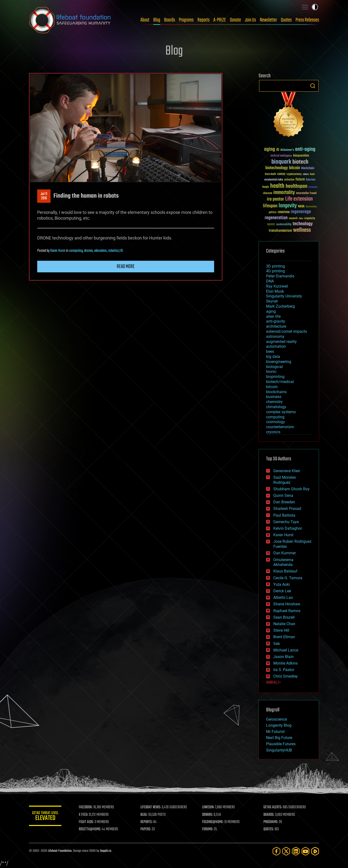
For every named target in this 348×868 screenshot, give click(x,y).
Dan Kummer (285, 553)
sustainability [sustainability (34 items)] (284, 225)
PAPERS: (147, 829)
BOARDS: (269, 815)
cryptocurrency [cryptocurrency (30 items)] (294, 174)
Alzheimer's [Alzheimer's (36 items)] (287, 150)
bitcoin (272, 387)
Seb (277, 644)
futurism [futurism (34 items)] (311, 180)
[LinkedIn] (296, 851)
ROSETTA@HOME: (91, 829)
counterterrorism (280, 427)
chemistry (274, 402)
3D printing (275, 266)
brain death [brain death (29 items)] (270, 174)
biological (274, 367)
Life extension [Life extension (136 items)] (299, 199)
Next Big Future (279, 738)
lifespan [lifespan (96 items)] (270, 206)
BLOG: (145, 815)
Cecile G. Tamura (288, 578)
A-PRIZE (220, 20)
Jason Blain (283, 657)
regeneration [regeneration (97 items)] (276, 218)
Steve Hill (281, 630)
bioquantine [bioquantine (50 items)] (301, 156)
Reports (203, 20)
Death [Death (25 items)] (312, 174)
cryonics (273, 432)
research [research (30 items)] (293, 219)
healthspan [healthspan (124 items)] (297, 186)
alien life (273, 316)
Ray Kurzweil (277, 286)
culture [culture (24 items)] (306, 174)
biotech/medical (280, 382)
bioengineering (279, 362)
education (101, 251)
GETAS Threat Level (46, 817)
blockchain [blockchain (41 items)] (308, 168)
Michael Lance (286, 650)
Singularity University (284, 296)
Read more (126, 267)
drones (88, 251)
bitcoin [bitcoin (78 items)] (294, 168)
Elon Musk (275, 291)
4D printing (275, 271)
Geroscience (276, 719)
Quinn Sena (283, 495)
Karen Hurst (58, 251)
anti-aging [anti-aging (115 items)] (305, 149)
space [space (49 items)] (271, 224)
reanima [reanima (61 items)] (284, 212)
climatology (276, 407)
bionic (271, 372)
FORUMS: (208, 829)
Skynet (272, 301)
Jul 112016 (44, 196)
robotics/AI (116, 251)
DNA (270, 281)
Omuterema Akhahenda (283, 562)
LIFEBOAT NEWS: (152, 807)
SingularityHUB (279, 750)
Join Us (250, 20)
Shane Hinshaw (287, 604)
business (274, 397)
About (145, 20)
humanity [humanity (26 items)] (313, 187)
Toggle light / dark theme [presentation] (315, 7)
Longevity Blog (279, 725)
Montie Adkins (286, 663)
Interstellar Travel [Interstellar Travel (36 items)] (306, 193)
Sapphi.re (106, 851)
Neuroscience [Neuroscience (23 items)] (311, 207)
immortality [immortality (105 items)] (284, 193)
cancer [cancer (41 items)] (281, 174)
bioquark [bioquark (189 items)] (281, 162)
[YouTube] (305, 851)
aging (271, 311)
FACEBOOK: (87, 807)
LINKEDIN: (209, 807)
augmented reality (281, 342)
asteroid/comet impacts (286, 331)
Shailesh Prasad (287, 509)
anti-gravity (276, 321)
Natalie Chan (284, 624)
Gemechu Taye (286, 522)
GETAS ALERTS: (273, 807)
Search (313, 86)
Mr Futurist (275, 732)
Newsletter (268, 20)
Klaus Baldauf (285, 571)
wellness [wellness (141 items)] (302, 230)
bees (270, 351)
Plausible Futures (281, 744)
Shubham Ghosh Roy (291, 489)
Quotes (286, 20)
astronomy (275, 336)
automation (276, 346)
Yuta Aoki (282, 584)
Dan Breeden (284, 502)
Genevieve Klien (287, 471)
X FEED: (85, 815)
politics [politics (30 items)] (273, 213)
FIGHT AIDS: (88, 822)
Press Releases (307, 20)
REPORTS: (147, 822)
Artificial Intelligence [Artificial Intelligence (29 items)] (281, 156)
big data (273, 357)
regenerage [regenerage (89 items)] (301, 212)
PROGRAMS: (271, 822)
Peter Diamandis (280, 276)
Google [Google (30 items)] (266, 187)
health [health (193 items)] (277, 186)
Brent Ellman (284, 637)
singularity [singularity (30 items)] (310, 219)
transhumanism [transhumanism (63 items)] (280, 231)
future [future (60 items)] (300, 179)
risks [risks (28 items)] (301, 218)
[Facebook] (276, 851)
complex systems (281, 412)
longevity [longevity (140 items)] (288, 206)
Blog (157, 20)
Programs (186, 20)
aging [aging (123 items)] (270, 149)
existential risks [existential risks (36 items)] (274, 180)
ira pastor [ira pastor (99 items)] (275, 199)
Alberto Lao (283, 597)
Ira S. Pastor (284, 670)
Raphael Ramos (287, 611)
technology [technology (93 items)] (303, 224)
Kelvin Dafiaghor (288, 528)
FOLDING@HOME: (214, 822)
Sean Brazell (284, 617)
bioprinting (275, 377)
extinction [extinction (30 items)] (289, 180)
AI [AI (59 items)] (278, 150)
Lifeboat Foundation (60, 851)
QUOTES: (269, 829)
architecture (276, 326)
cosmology (275, 422)
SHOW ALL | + (273, 683)
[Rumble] (315, 851)
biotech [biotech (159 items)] (300, 162)
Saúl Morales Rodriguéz (285, 480)
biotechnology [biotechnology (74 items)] (277, 168)
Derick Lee (282, 591)
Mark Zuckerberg (280, 306)
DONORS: (208, 815)
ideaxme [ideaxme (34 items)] (268, 194)
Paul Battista (284, 515)
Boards (170, 20)
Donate (235, 20)
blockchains (276, 392)
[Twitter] (286, 851)
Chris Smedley (286, 676)
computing (76, 251)
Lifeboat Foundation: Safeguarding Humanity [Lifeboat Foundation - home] (70, 20)
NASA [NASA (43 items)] (301, 207)
